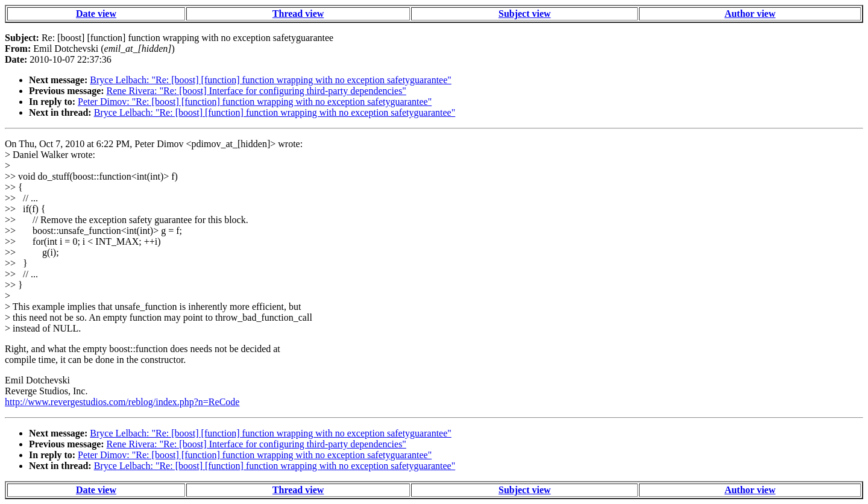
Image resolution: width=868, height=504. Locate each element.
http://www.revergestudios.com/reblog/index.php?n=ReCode (122, 402)
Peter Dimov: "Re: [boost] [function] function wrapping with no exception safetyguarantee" (255, 102)
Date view (96, 14)
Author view (750, 14)
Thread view (298, 14)
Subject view (525, 14)
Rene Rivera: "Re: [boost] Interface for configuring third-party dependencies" (256, 91)
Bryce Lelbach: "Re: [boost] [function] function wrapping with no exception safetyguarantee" (271, 80)
